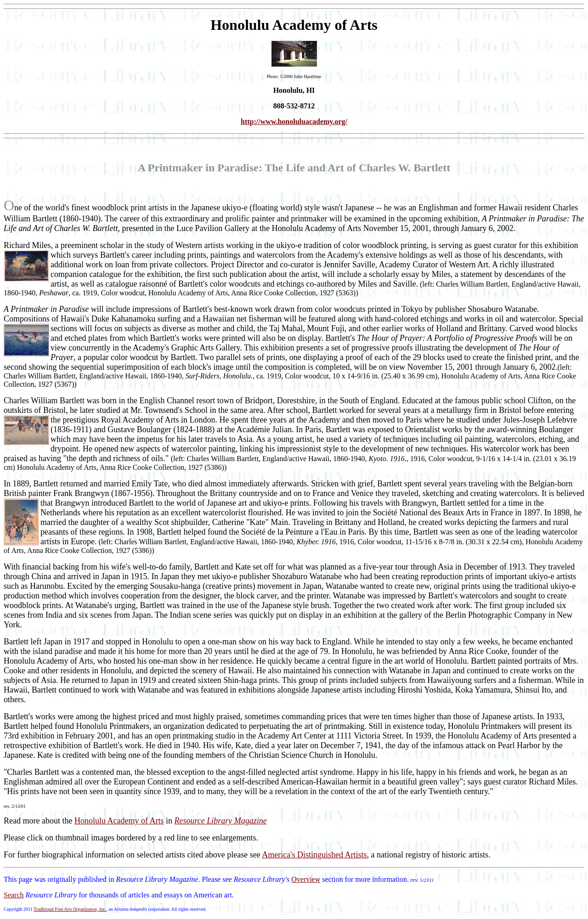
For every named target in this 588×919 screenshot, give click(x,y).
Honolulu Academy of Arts (119, 821)
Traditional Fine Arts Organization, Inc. (70, 909)
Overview (306, 879)
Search (14, 895)
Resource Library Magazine (220, 821)
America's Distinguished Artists (314, 855)
